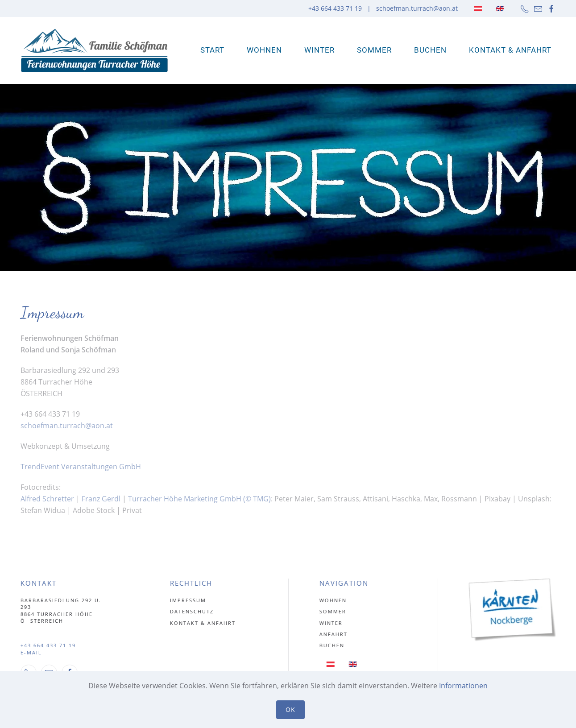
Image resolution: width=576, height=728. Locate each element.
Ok (290, 709)
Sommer (374, 50)
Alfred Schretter (47, 499)
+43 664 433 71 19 (47, 645)
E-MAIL (30, 652)
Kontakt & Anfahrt (510, 50)
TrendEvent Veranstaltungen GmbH (81, 467)
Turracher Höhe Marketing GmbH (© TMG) (199, 499)
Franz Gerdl (102, 499)
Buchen (430, 50)
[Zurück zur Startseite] (94, 50)
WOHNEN (264, 50)
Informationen (463, 686)
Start (212, 50)
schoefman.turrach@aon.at (417, 8)
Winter (319, 50)
